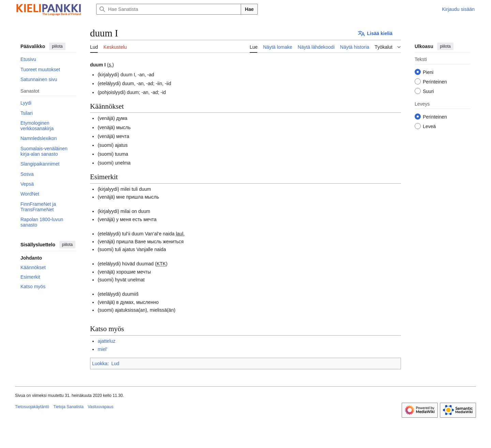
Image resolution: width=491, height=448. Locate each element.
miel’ (102, 349)
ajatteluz (106, 341)
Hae (249, 9)
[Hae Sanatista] (169, 9)
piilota (57, 46)
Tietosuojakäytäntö (32, 407)
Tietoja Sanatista (68, 407)
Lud (115, 364)
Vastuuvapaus (100, 407)
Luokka (100, 364)
